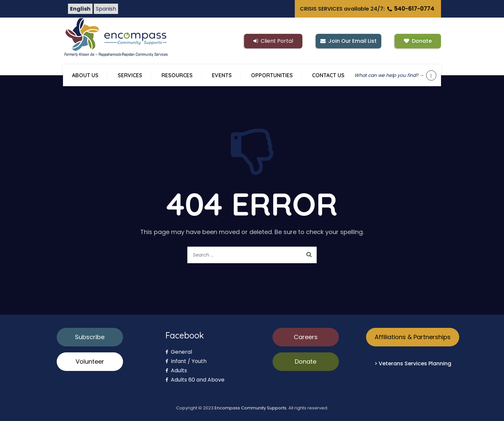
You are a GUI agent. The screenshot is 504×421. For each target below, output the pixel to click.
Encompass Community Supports (251, 408)
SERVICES (130, 75)
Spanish (106, 9)
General (179, 352)
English (80, 9)
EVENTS (222, 75)
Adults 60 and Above (195, 380)
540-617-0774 (410, 9)
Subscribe (90, 337)
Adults (176, 370)
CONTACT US (328, 75)
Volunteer (90, 361)
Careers (306, 337)
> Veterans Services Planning (413, 363)
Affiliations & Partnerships (413, 337)
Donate (306, 361)
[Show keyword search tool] (431, 75)
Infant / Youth (186, 361)
